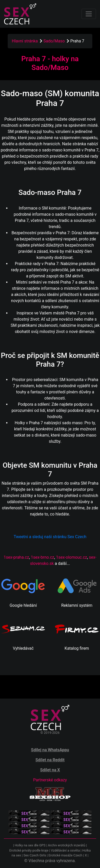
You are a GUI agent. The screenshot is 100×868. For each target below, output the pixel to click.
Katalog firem (77, 648)
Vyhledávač (23, 648)
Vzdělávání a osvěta (65, 850)
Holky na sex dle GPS (30, 845)
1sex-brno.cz (42, 557)
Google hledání (23, 605)
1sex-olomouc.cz (71, 557)
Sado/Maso (54, 41)
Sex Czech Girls (35, 855)
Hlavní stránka (25, 41)
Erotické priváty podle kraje (29, 850)
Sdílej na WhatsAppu (50, 750)
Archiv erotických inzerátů (67, 845)
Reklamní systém (77, 605)
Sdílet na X (50, 770)
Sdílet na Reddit (50, 760)
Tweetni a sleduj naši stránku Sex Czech (50, 537)
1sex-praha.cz (16, 557)
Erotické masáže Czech (65, 855)
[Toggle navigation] (89, 14)
